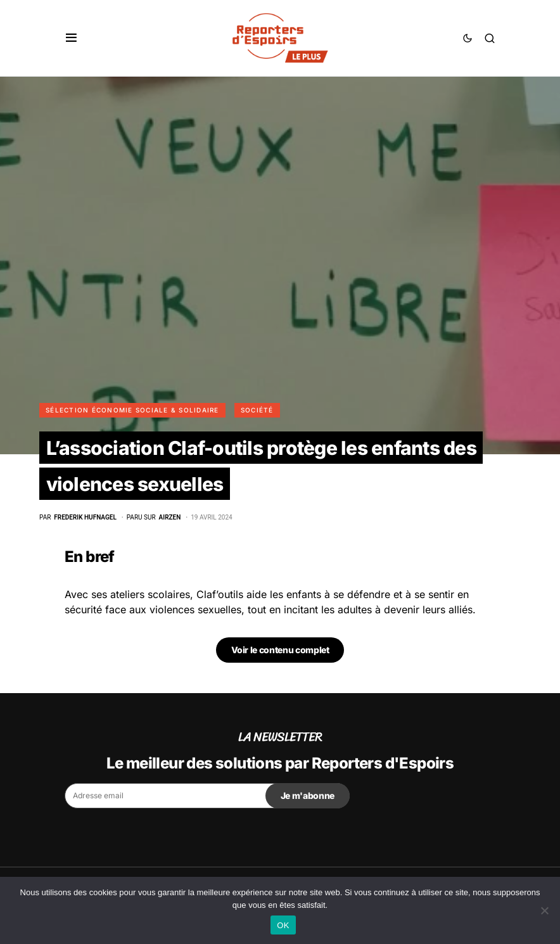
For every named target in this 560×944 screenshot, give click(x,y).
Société (257, 410)
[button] (71, 38)
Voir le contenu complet (280, 650)
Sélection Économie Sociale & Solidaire (132, 410)
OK (283, 925)
